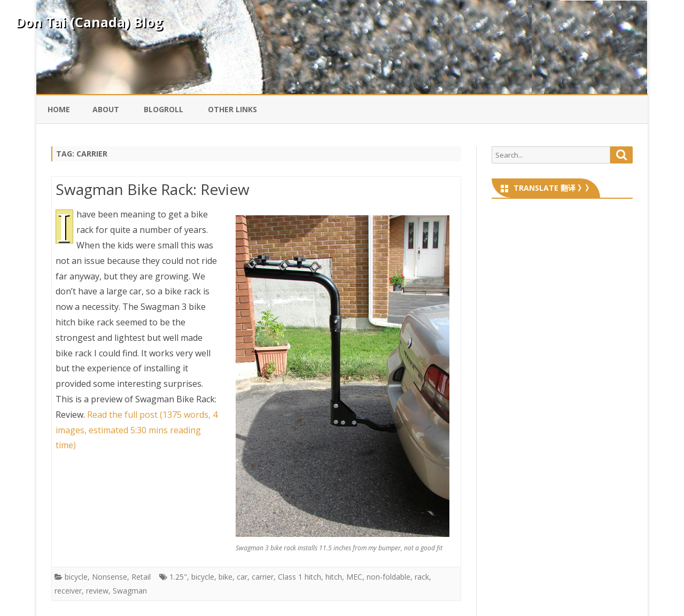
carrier (263, 577)
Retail (141, 577)
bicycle (76, 577)
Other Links (232, 109)
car (242, 577)
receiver (68, 591)
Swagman (130, 591)
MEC (354, 577)
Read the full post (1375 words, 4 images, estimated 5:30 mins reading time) (137, 430)
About (106, 109)
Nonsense (110, 577)
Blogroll (164, 109)
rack (422, 577)
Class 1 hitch (300, 577)
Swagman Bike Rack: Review (153, 189)
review (97, 591)
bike (226, 577)
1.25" (178, 577)
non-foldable (388, 577)
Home (59, 109)
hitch (334, 577)
